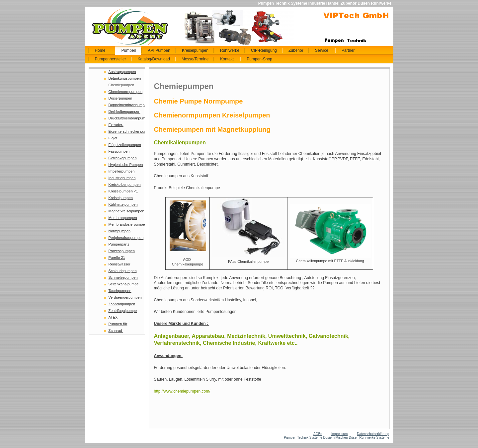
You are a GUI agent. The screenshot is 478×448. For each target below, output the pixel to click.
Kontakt (227, 59)
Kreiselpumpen (195, 50)
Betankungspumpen (125, 78)
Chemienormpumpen (126, 92)
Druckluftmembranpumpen (127, 118)
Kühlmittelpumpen (123, 204)
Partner (348, 50)
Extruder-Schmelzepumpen (123, 126)
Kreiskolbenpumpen (125, 185)
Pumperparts (119, 244)
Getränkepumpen (123, 158)
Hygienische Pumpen (126, 165)
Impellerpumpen (122, 171)
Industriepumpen (122, 178)
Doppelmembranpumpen (127, 105)
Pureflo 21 (117, 258)
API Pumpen (159, 50)
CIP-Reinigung (264, 50)
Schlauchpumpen (123, 271)
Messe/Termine (195, 59)
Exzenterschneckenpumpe (127, 131)
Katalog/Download (154, 59)
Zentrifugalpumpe (123, 311)
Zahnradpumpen (122, 304)
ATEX (113, 317)
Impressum (339, 434)
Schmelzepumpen (123, 277)
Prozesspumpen (122, 251)
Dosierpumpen (120, 98)
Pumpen (129, 50)
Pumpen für (118, 324)
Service (322, 50)
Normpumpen (120, 231)
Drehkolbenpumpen (124, 112)
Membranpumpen (123, 218)
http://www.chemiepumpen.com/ (182, 391)
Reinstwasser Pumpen (119, 265)
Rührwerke (230, 50)
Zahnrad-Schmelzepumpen (123, 331)
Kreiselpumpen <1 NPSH (123, 192)
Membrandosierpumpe (127, 224)
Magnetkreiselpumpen (126, 211)
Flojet (113, 138)
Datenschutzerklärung (373, 434)
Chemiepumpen (121, 85)
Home (100, 50)
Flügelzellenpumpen (125, 145)
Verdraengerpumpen (125, 297)
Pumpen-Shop (259, 59)
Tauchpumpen (120, 291)
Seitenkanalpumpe (124, 284)
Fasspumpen (119, 151)
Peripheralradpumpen (126, 238)
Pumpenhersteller (111, 59)
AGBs (318, 434)
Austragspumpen (122, 72)
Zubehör (296, 50)
